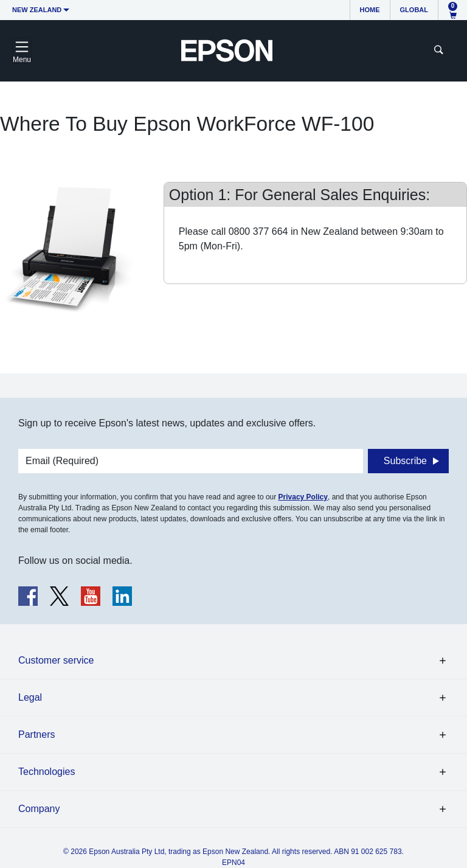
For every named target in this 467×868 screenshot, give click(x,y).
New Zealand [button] (37, 10)
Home (370, 10)
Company (39, 809)
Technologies (47, 772)
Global (414, 10)
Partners (36, 734)
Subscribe (405, 461)
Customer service (56, 660)
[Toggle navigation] (22, 50)
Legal (30, 697)
